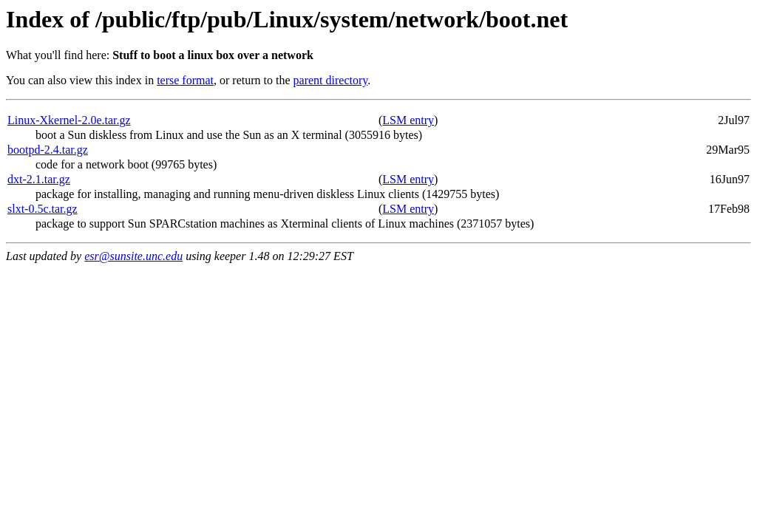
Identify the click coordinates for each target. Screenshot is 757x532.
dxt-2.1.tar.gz (39, 179)
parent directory (331, 80)
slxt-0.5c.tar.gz (43, 209)
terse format (185, 80)
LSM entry (408, 120)
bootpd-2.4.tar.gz (48, 150)
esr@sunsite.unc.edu (133, 256)
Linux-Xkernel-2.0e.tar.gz (69, 120)
